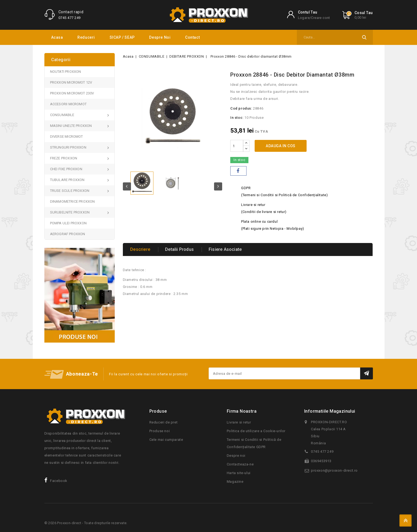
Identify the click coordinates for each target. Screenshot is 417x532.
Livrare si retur (239, 422)
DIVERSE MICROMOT (67, 137)
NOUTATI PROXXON (66, 72)
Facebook (59, 481)
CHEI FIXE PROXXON (67, 169)
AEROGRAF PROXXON (68, 234)
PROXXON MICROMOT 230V (72, 93)
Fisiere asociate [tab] (228, 250)
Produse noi (160, 431)
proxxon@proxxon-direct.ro (334, 470)
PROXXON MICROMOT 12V (71, 82)
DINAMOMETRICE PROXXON (73, 201)
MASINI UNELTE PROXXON (71, 126)
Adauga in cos (281, 146)
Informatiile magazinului (330, 411)
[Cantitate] (237, 146)
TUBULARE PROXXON (68, 180)
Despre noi (160, 37)
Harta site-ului (239, 473)
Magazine (235, 482)
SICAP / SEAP (122, 37)
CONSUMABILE (63, 115)
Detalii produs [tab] (181, 250)
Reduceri (86, 37)
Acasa (57, 37)
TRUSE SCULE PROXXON (70, 191)
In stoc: (237, 118)
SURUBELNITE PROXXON (70, 212)
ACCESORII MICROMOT (68, 104)
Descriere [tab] (141, 250)
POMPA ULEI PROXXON (68, 223)
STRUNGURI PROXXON (69, 147)
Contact (192, 37)
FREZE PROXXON (64, 158)
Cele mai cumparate (166, 440)
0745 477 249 (70, 18)
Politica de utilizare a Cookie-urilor (256, 431)
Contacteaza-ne (240, 464)
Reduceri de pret (164, 422)
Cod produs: (241, 108)
